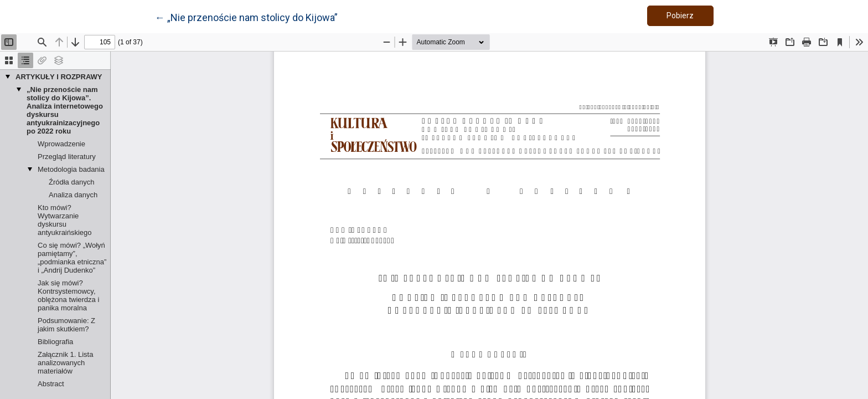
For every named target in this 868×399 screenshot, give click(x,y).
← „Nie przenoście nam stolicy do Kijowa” (246, 17)
